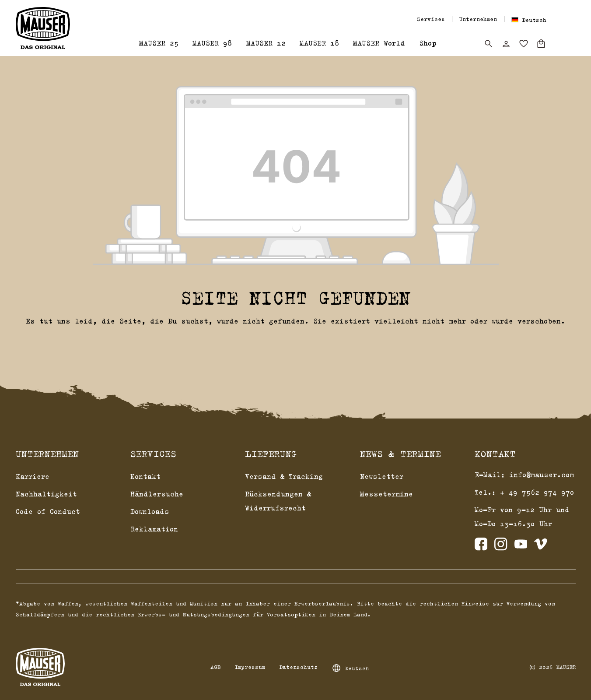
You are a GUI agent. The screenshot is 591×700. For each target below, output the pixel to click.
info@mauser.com (542, 475)
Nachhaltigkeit (46, 494)
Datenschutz (298, 667)
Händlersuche (157, 494)
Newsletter (382, 476)
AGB (215, 667)
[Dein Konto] (506, 44)
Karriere (33, 476)
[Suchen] (489, 44)
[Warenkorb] (541, 44)
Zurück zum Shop (295, 343)
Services (431, 19)
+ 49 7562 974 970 (537, 492)
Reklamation (154, 529)
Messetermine (386, 494)
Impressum (250, 667)
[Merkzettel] (524, 44)
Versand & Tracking (284, 476)
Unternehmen (478, 19)
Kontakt (145, 476)
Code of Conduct (48, 511)
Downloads (150, 511)
